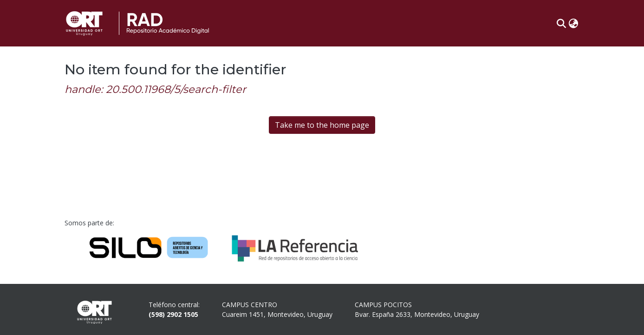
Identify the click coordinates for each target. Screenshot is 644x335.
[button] (562, 23)
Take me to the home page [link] (322, 125)
